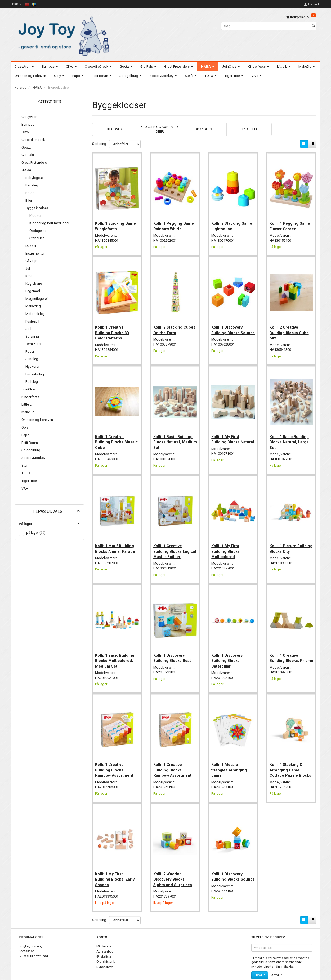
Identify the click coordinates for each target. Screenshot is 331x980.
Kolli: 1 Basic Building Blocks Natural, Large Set (290, 436)
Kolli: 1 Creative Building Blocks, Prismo (285, 651)
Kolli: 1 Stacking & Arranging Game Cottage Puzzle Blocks (291, 758)
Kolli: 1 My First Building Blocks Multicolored (227, 543)
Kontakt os (26, 938)
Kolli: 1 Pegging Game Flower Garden (291, 224)
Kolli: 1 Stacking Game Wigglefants (117, 224)
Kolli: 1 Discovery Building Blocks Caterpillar (228, 651)
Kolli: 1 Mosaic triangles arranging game (230, 758)
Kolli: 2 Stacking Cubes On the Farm (172, 326)
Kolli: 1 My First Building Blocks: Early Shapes (116, 865)
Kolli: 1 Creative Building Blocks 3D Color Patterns (113, 328)
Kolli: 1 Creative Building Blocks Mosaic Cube (111, 436)
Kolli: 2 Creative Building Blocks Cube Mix (290, 328)
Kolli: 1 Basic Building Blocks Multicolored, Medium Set (116, 651)
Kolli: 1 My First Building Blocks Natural (227, 436)
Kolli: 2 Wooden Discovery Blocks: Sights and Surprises (174, 865)
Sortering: (100, 144)
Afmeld (277, 962)
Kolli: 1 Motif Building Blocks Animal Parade (116, 540)
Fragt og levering (31, 933)
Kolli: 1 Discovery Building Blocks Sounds (228, 328)
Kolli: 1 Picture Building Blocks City (289, 540)
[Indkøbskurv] (301, 17)
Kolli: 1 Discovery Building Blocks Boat (173, 648)
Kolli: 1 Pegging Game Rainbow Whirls (175, 224)
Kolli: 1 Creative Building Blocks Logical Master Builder (175, 543)
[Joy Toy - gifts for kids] (62, 35)
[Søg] (313, 26)
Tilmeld (260, 962)
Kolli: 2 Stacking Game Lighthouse (233, 224)
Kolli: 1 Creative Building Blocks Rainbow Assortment (115, 758)
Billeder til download (33, 942)
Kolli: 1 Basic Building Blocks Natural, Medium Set (174, 436)
